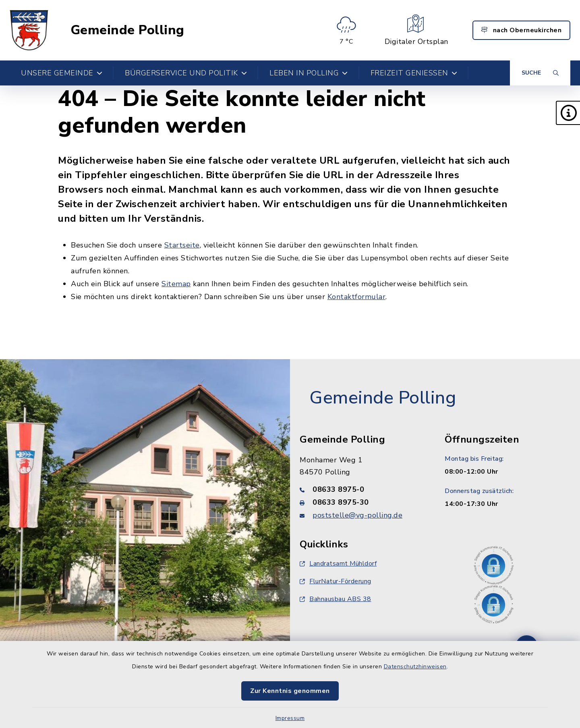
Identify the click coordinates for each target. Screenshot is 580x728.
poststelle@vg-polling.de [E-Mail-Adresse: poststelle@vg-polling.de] (357, 515)
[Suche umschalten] (540, 73)
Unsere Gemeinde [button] (62, 73)
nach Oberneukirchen (522, 30)
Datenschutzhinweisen (415, 667)
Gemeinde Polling (127, 30)
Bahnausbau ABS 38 (336, 599)
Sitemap (176, 284)
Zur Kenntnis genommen (290, 691)
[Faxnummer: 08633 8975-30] (362, 502)
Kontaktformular (357, 297)
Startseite (182, 245)
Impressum (290, 718)
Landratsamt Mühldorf (338, 564)
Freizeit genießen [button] (414, 73)
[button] (568, 113)
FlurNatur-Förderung (336, 581)
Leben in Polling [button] (309, 73)
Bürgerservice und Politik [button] (186, 73)
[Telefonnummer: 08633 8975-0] (362, 489)
